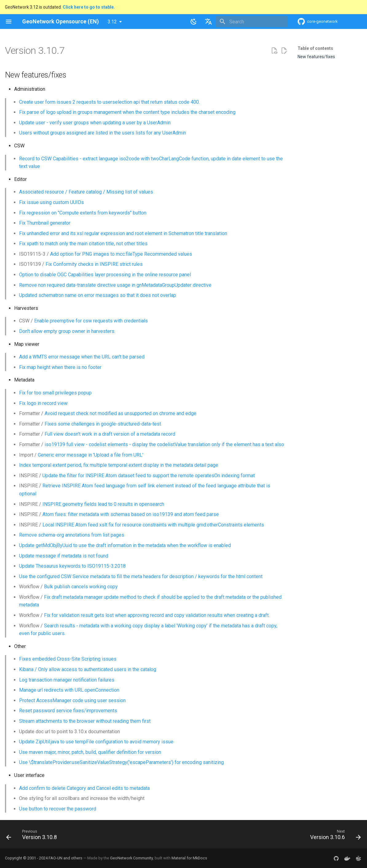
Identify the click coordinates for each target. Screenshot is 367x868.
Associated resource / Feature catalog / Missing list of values (86, 192)
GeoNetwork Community (131, 858)
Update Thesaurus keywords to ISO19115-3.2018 (72, 566)
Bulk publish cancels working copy (81, 587)
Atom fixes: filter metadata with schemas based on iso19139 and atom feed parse (131, 514)
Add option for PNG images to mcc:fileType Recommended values (121, 254)
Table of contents (315, 48)
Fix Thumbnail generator (45, 223)
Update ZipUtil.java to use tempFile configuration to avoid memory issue (96, 742)
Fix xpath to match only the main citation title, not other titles (83, 244)
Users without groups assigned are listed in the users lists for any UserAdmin (103, 133)
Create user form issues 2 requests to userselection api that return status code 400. (109, 102)
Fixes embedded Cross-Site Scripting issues (68, 659)
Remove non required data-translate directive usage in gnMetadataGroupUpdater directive (115, 285)
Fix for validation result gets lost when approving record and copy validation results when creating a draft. (157, 615)
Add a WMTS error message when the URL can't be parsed (82, 357)
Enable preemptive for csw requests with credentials (91, 321)
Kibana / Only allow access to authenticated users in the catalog (88, 669)
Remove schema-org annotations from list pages (72, 535)
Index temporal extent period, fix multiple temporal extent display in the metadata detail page (119, 465)
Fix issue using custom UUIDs (51, 202)
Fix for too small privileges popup (55, 393)
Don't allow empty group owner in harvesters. (67, 331)
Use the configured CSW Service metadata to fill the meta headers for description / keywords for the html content (141, 576)
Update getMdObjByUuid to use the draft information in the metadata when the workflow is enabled (125, 545)
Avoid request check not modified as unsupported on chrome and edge (120, 413)
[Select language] (208, 22)
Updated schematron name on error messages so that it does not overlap (98, 295)
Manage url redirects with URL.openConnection (69, 690)
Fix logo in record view (43, 403)
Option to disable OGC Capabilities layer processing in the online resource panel (105, 275)
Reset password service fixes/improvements (68, 711)
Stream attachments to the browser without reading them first (85, 721)
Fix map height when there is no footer (60, 367)
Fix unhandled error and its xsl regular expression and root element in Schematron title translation (123, 233)
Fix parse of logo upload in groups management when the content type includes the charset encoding (127, 112)
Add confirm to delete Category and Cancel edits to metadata (84, 788)
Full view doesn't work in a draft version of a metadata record (110, 434)
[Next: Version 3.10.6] (334, 836)
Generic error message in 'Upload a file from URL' (91, 455)
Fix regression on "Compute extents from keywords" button (83, 213)
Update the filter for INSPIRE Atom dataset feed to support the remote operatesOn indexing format (149, 476)
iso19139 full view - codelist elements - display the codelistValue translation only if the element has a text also (164, 444)
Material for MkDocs (189, 858)
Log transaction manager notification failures (67, 680)
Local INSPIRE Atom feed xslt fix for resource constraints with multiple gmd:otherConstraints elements (153, 525)
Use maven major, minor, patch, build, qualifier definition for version (90, 752)
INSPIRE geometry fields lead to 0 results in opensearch (103, 504)
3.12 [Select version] (112, 22)
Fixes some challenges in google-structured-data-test (103, 424)
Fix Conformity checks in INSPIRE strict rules (94, 264)
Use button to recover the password (58, 809)
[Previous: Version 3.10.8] (33, 836)
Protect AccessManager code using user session (72, 700)
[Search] (252, 22)
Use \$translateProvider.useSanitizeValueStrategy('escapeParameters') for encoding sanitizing (121, 762)
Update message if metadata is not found (64, 556)
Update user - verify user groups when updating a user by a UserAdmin (95, 123)
